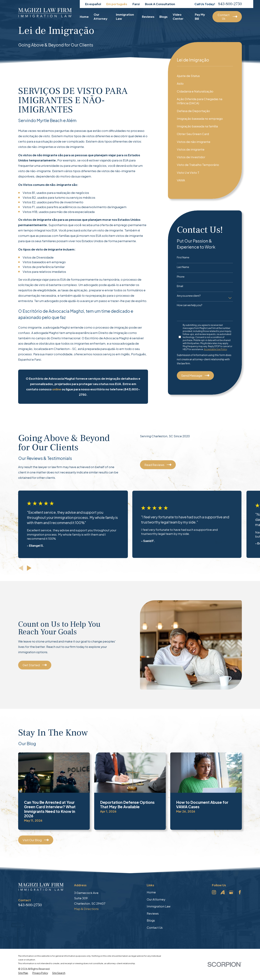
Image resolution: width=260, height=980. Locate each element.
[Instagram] (214, 892)
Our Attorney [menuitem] (101, 17)
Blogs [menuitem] (163, 17)
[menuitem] (205, 76)
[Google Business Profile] (231, 892)
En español (93, 4)
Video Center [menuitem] (178, 17)
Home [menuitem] (84, 17)
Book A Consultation (160, 4)
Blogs (151, 920)
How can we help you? (190, 305)
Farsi (136, 4)
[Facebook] (240, 892)
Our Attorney (156, 899)
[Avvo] (223, 892)
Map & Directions (86, 909)
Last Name (183, 267)
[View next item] (29, 568)
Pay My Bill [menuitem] (200, 17)
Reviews (153, 913)
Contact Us (155, 928)
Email (180, 286)
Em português (117, 4)
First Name (183, 257)
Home (151, 892)
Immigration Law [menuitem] (125, 17)
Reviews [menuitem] (148, 17)
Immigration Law (159, 906)
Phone (181, 277)
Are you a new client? (189, 296)
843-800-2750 (230, 4)
